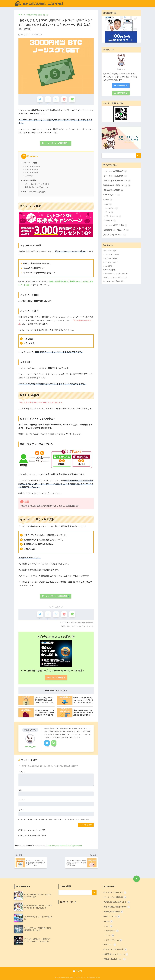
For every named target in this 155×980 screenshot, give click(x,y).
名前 (21, 790)
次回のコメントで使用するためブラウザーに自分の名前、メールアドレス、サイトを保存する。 (56, 819)
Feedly (54, 747)
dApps (108, 200)
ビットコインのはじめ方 (115, 171)
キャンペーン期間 (32, 169)
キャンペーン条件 (32, 172)
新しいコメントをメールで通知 (33, 830)
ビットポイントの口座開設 (56, 143)
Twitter (47, 747)
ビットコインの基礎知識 (115, 176)
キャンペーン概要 (30, 163)
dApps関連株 (111, 209)
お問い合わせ (121, 93)
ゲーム (109, 213)
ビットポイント (88, 626)
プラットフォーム (113, 217)
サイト (21, 810)
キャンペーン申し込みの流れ (34, 192)
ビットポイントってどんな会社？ (37, 184)
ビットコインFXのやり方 (115, 226)
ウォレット (110, 221)
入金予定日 (29, 175)
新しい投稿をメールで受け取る (33, 835)
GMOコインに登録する (56, 677)
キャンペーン (73, 626)
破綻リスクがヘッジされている (36, 187)
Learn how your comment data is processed (64, 845)
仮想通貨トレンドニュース (116, 231)
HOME (78, 971)
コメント (22, 772)
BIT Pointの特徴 (29, 180)
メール (22, 800)
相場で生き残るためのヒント (117, 181)
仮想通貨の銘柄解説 (113, 191)
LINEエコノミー (112, 195)
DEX (108, 205)
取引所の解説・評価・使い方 (82, 622)
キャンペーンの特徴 (32, 166)
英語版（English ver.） (115, 235)
